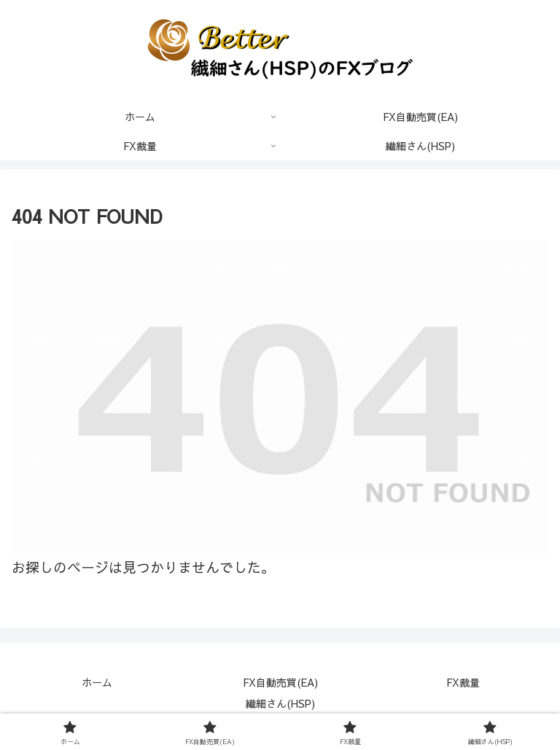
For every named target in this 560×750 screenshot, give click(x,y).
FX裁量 (463, 682)
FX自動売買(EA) (280, 682)
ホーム (97, 682)
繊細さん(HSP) (280, 703)
